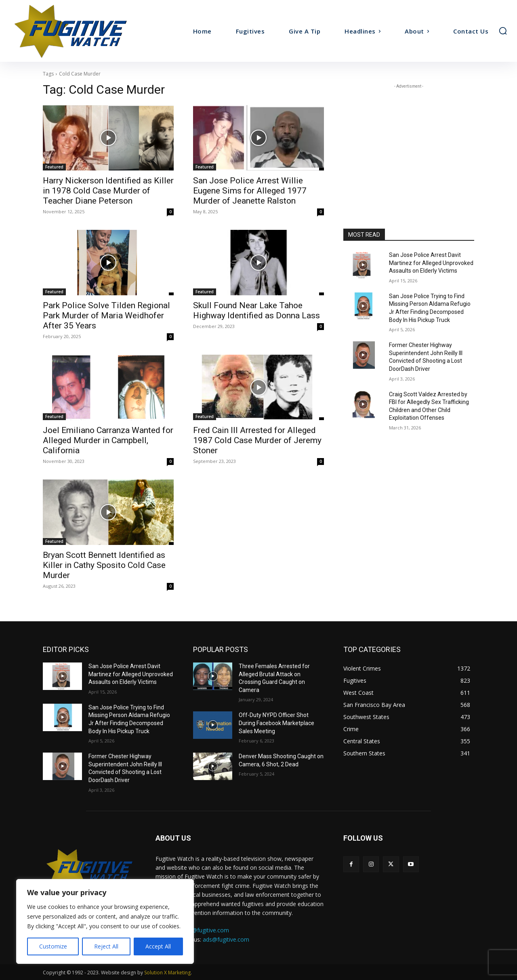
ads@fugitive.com (226, 939)
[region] (105, 921)
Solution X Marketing (167, 973)
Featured (54, 167)
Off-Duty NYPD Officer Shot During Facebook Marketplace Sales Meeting (276, 723)
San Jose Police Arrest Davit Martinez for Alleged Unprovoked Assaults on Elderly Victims (431, 263)
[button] (503, 31)
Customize (53, 946)
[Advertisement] (409, 141)
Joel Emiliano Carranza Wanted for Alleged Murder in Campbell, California (108, 440)
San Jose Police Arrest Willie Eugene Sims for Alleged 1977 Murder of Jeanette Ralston (250, 191)
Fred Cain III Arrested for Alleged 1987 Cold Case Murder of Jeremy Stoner (257, 440)
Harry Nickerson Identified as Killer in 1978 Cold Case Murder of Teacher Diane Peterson (108, 191)
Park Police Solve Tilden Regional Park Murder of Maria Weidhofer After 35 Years (106, 315)
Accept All (158, 946)
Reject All (106, 946)
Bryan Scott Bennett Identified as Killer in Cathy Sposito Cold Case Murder (104, 565)
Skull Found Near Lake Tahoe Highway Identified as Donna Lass (256, 310)
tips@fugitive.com (206, 930)
